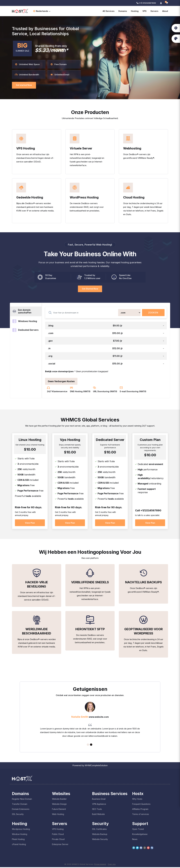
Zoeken (153, 313)
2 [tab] (91, 745)
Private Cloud (58, 840)
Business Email (99, 800)
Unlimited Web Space (27, 64)
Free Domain (58, 64)
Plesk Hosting (18, 840)
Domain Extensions (21, 810)
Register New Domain (22, 800)
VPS (144, 11)
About (165, 11)
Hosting (135, 11)
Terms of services (141, 815)
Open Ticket (138, 830)
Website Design (59, 805)
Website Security (100, 840)
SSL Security (18, 815)
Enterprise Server (60, 845)
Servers (154, 11)
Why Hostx (137, 800)
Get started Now (24, 85)
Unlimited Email (60, 75)
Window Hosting (20, 835)
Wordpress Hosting (21, 830)
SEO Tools (97, 810)
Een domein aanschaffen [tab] (23, 312)
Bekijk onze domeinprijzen (59, 372)
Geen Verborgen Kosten (61, 381)
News (135, 840)
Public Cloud (58, 835)
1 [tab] (88, 745)
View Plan (30, 523)
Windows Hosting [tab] (25, 322)
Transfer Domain (20, 805)
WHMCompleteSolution (96, 766)
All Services (109, 11)
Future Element (59, 810)
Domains (123, 11)
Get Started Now (90, 289)
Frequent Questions (141, 805)
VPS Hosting (58, 830)
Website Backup (100, 835)
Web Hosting (58, 815)
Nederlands (42, 11)
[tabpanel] (90, 721)
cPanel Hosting (19, 845)
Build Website (98, 815)
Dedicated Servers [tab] (26, 331)
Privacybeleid (100, 865)
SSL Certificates (99, 830)
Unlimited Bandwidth (27, 75)
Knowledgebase (140, 835)
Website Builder (59, 800)
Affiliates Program (140, 810)
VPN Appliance (99, 805)
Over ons (112, 865)
